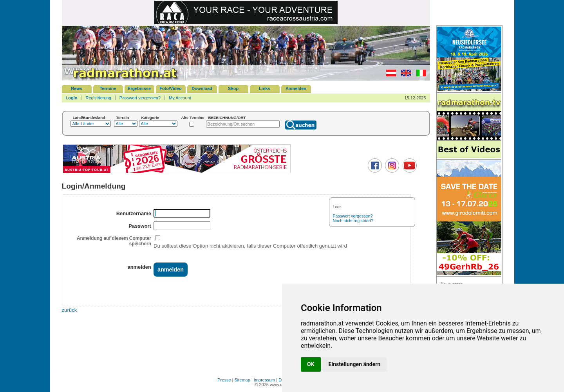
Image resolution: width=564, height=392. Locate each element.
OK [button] (311, 364)
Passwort (140, 226)
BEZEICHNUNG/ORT (227, 118)
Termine (108, 88)
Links (265, 88)
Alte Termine (193, 118)
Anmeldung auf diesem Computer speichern (114, 241)
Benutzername (134, 213)
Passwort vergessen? (140, 98)
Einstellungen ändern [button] (355, 364)
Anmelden (296, 88)
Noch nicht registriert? (353, 221)
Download (202, 88)
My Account (180, 98)
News (77, 88)
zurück (70, 310)
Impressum (264, 380)
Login (72, 98)
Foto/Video (171, 88)
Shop (233, 88)
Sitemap (242, 380)
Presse (224, 380)
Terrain (123, 118)
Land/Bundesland (89, 118)
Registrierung (98, 98)
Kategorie (150, 118)
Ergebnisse (139, 88)
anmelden (139, 267)
